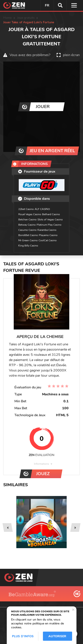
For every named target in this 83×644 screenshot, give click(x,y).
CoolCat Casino (48, 240)
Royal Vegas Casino (30, 214)
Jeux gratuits (26, 18)
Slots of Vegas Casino (50, 220)
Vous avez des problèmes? (30, 55)
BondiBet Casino (28, 235)
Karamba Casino (47, 230)
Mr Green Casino (28, 240)
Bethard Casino (51, 214)
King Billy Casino (28, 246)
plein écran (71, 55)
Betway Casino (27, 225)
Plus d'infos (23, 636)
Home (8, 18)
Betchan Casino (27, 220)
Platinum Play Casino (49, 225)
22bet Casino (26, 209)
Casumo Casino (27, 230)
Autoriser (57, 636)
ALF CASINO (42, 209)
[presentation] (8, 528)
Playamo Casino (48, 235)
